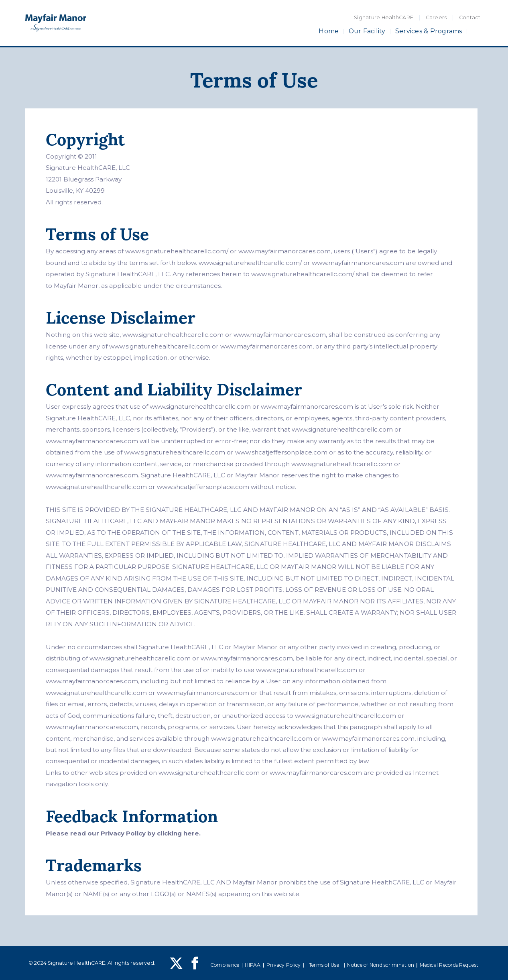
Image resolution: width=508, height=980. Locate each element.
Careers (436, 17)
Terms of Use (324, 965)
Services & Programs (429, 31)
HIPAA (253, 965)
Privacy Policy (284, 965)
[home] (56, 23)
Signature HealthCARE (384, 17)
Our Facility (367, 31)
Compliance (225, 965)
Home (329, 31)
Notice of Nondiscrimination (381, 965)
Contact (470, 17)
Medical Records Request (449, 965)
